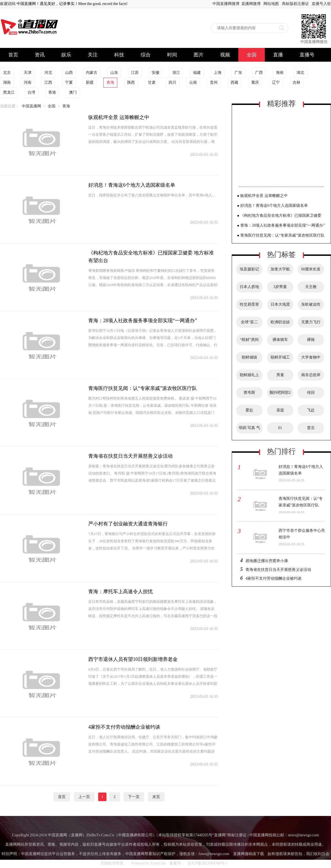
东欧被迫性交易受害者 (311, 306)
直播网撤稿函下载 (249, 854)
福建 (197, 73)
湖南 (7, 82)
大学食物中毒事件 (311, 359)
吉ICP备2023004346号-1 (208, 863)
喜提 (280, 410)
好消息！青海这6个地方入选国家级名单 (132, 185)
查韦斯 (249, 393)
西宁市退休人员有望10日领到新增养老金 (133, 659)
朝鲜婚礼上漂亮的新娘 (249, 377)
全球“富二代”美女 (249, 324)
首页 (13, 55)
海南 (280, 73)
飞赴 (311, 410)
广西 (259, 73)
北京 (7, 73)
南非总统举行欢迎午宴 (311, 377)
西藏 (234, 82)
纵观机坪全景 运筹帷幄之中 (119, 117)
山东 (114, 73)
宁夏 (69, 82)
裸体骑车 (280, 340)
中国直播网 (31, 106)
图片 (199, 55)
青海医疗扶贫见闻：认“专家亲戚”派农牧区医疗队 (143, 388)
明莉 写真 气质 (249, 430)
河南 (28, 82)
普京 (311, 428)
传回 (311, 393)
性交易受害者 (249, 306)
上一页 (84, 797)
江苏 (135, 73)
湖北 (300, 73)
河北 (48, 73)
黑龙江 (9, 92)
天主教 (311, 287)
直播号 (307, 55)
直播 (278, 55)
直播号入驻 (321, 4)
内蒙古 (92, 73)
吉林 (297, 82)
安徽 (156, 73)
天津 (28, 73)
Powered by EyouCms (148, 863)
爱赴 (249, 410)
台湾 (31, 92)
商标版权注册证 (295, 4)
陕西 (131, 82)
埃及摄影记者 (249, 271)
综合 (146, 55)
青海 (110, 82)
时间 (172, 55)
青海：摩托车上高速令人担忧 (121, 592)
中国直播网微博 (226, 4)
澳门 (73, 92)
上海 (218, 73)
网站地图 (271, 4)
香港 (52, 92)
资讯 (40, 55)
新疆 (90, 82)
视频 (225, 55)
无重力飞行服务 (311, 324)
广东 (238, 73)
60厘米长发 (311, 269)
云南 (193, 82)
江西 (48, 82)
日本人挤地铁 (249, 289)
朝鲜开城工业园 (280, 359)
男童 (280, 375)
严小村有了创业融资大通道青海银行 (128, 524)
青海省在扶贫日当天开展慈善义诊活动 (130, 456)
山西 (69, 73)
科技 (119, 55)
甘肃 (152, 82)
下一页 (134, 797)
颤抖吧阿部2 (280, 393)
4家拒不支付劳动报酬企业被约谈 (124, 727)
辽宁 (276, 82)
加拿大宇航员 (280, 271)
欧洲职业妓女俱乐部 (280, 324)
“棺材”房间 (249, 340)
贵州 (214, 82)
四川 (172, 82)
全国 (252, 55)
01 (280, 428)
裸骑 (311, 340)
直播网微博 (251, 4)
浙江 (176, 73)
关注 (93, 55)
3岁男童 (280, 287)
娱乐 (66, 55)
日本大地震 (280, 304)
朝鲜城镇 (249, 357)
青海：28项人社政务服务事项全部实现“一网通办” (143, 321)
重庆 (255, 82)
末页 (156, 797)
